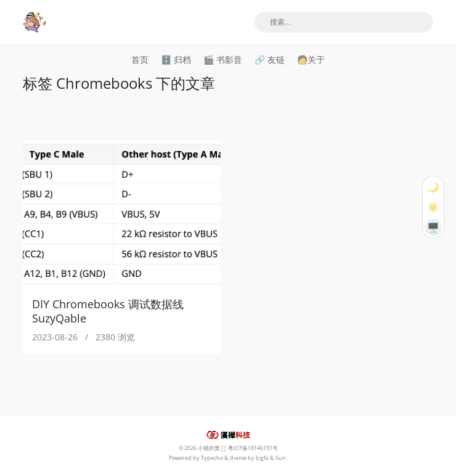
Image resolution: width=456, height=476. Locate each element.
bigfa (262, 458)
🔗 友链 (270, 59)
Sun (281, 458)
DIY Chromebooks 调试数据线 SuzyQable (108, 311)
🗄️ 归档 (176, 59)
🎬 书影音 (223, 59)
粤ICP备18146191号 (253, 448)
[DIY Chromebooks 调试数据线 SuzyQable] (122, 214)
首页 (140, 59)
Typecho (212, 458)
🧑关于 (311, 59)
